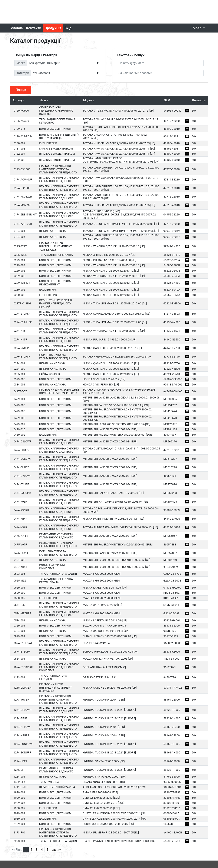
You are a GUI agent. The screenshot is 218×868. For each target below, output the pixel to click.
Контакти (34, 28)
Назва (44, 100)
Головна (16, 28)
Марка (21, 63)
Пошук (21, 90)
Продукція (53, 28)
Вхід (68, 28)
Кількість (199, 100)
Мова (197, 28)
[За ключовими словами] (160, 73)
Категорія (23, 73)
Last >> (57, 850)
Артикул (18, 100)
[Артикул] (160, 63)
